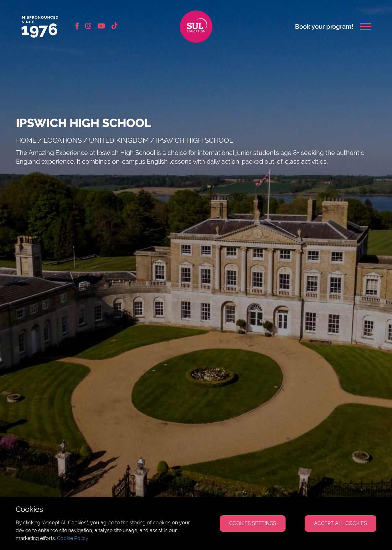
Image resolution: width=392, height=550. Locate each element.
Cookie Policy (73, 538)
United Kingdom (119, 140)
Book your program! (324, 27)
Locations (63, 140)
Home (26, 140)
